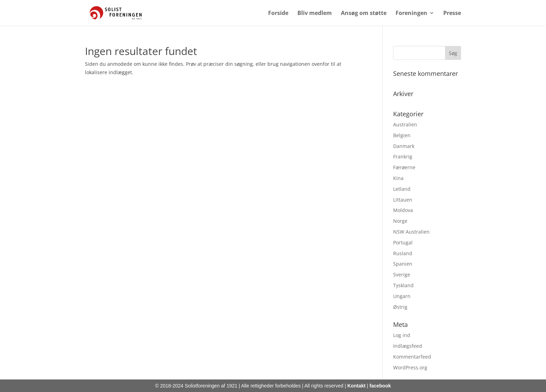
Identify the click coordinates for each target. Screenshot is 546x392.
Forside (278, 14)
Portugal (403, 242)
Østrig (400, 307)
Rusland (403, 253)
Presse (452, 14)
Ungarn (402, 296)
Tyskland (403, 285)
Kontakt (357, 386)
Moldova (403, 210)
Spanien (403, 264)
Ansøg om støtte (364, 14)
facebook (380, 386)
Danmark (404, 146)
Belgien (402, 135)
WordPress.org (410, 367)
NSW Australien (411, 232)
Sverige (402, 275)
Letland (402, 189)
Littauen (403, 200)
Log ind (402, 335)
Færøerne (404, 167)
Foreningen (411, 14)
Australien (405, 124)
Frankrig (403, 156)
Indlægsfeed (408, 346)
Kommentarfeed (412, 357)
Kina (398, 178)
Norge (400, 221)
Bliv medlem (315, 14)
